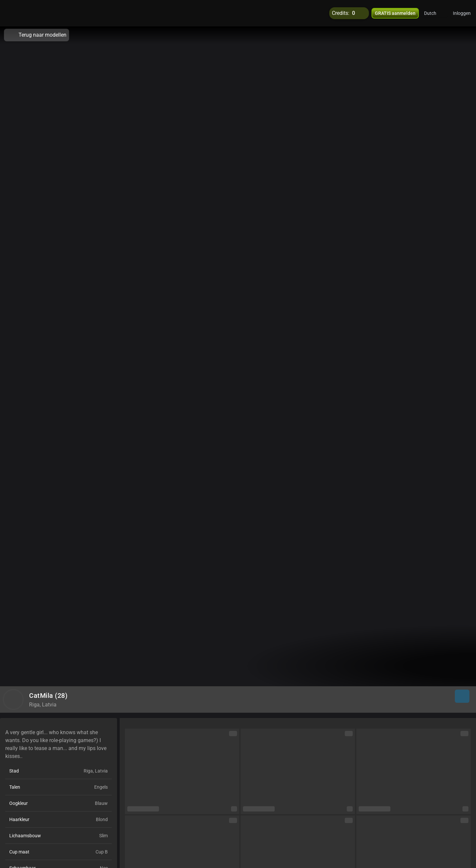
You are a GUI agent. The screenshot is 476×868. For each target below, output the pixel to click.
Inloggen (462, 13)
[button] (435, 13)
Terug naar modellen (37, 35)
